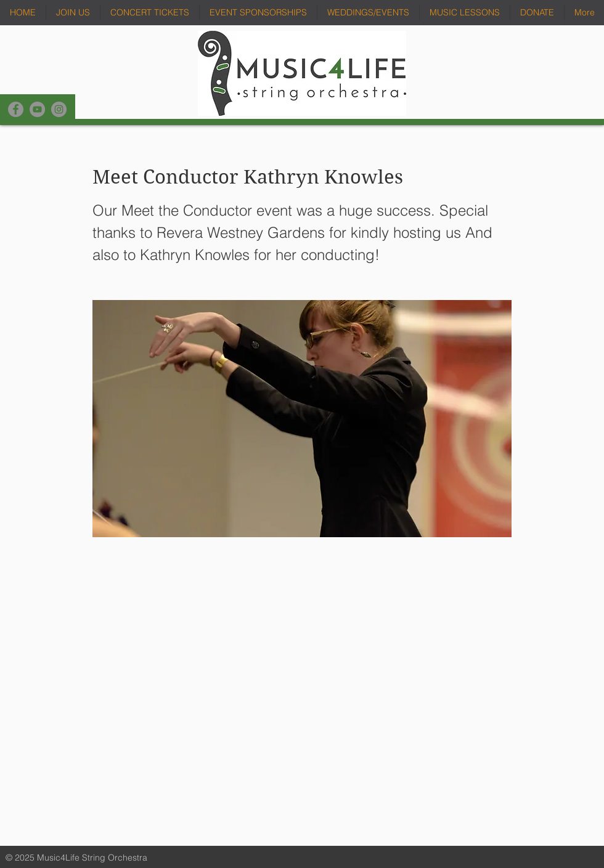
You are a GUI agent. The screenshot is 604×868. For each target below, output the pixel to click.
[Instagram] (59, 109)
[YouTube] (37, 109)
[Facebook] (16, 109)
